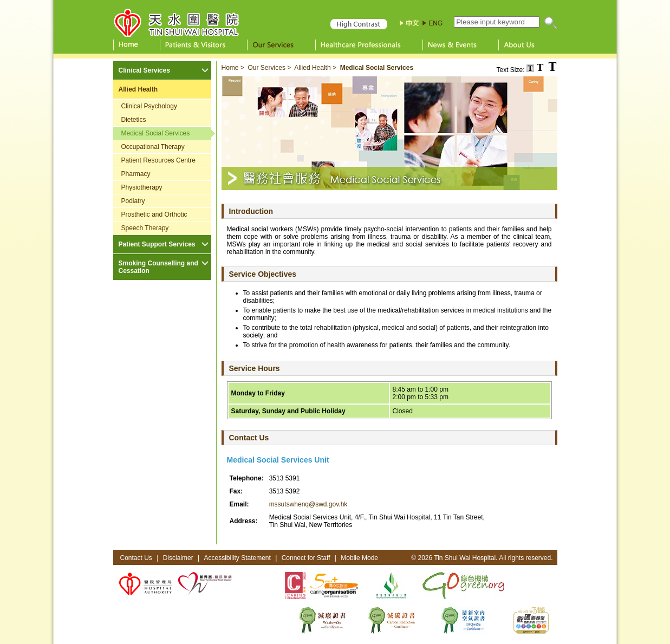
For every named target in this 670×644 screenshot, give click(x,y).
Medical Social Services (156, 133)
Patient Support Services (157, 244)
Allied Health (138, 89)
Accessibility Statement (237, 558)
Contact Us (136, 558)
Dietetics (134, 120)
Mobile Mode (359, 558)
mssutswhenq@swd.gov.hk (308, 504)
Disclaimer (178, 558)
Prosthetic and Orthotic (154, 214)
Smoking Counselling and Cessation (158, 267)
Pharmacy (136, 174)
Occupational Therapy (153, 147)
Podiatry (133, 201)
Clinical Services (144, 70)
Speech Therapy (145, 228)
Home (230, 68)
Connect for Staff (306, 558)
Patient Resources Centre (158, 160)
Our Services (267, 68)
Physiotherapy (142, 187)
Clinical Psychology (149, 106)
